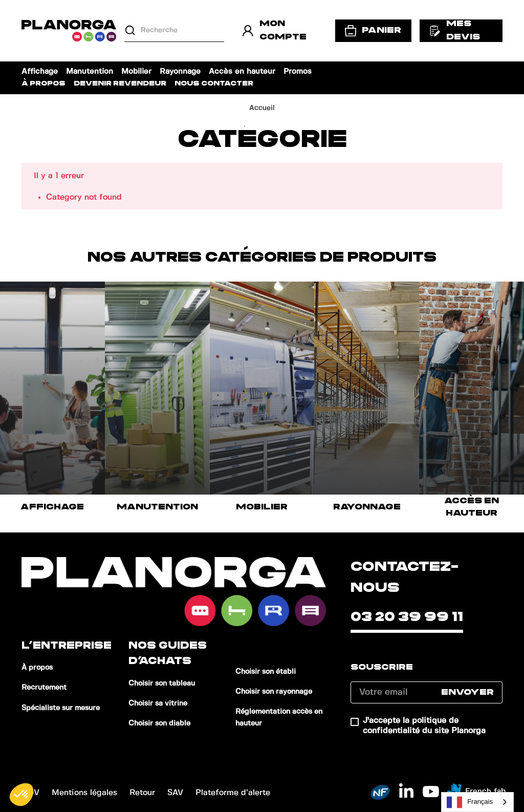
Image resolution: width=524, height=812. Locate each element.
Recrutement (44, 688)
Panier (373, 31)
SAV (175, 793)
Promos (298, 72)
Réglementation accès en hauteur (279, 718)
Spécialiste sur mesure (61, 708)
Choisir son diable (159, 723)
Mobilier (136, 72)
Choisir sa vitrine (158, 703)
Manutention (90, 72)
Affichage (40, 72)
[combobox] (477, 802)
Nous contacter (214, 84)
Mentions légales (84, 793)
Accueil (262, 108)
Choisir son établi (266, 672)
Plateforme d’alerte (233, 793)
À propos (43, 84)
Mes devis (455, 30)
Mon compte (274, 30)
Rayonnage (180, 72)
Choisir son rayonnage (274, 692)
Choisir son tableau (162, 683)
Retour (142, 793)
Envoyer (467, 692)
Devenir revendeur (120, 84)
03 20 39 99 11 (407, 617)
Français (470, 802)
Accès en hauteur (242, 72)
